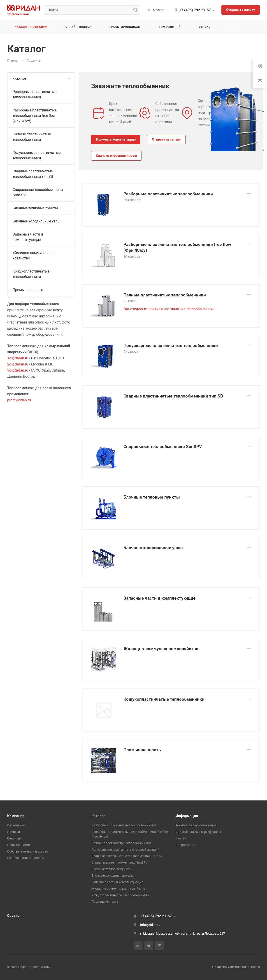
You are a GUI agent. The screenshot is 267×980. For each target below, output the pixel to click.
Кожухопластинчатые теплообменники (164, 699)
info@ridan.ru (150, 925)
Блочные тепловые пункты (152, 497)
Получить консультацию (116, 139)
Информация (187, 816)
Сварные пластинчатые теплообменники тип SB (173, 396)
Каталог (98, 816)
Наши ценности (19, 845)
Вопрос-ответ (186, 845)
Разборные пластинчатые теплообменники (168, 194)
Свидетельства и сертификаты (198, 832)
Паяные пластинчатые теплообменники (165, 295)
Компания (16, 816)
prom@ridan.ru (19, 400)
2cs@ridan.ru (18, 364)
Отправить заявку (166, 139)
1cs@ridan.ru (18, 358)
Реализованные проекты (26, 858)
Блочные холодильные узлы (153, 548)
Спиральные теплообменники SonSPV (163, 447)
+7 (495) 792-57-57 (195, 10)
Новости (14, 832)
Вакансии (14, 838)
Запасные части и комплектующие (159, 598)
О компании (16, 825)
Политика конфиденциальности (236, 967)
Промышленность (142, 750)
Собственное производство (28, 851)
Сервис (13, 916)
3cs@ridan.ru (18, 370)
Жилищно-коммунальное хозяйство (161, 649)
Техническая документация (196, 825)
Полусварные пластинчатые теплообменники (171, 346)
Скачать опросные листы (116, 156)
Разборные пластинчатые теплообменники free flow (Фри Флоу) (35, 116)
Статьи (181, 838)
